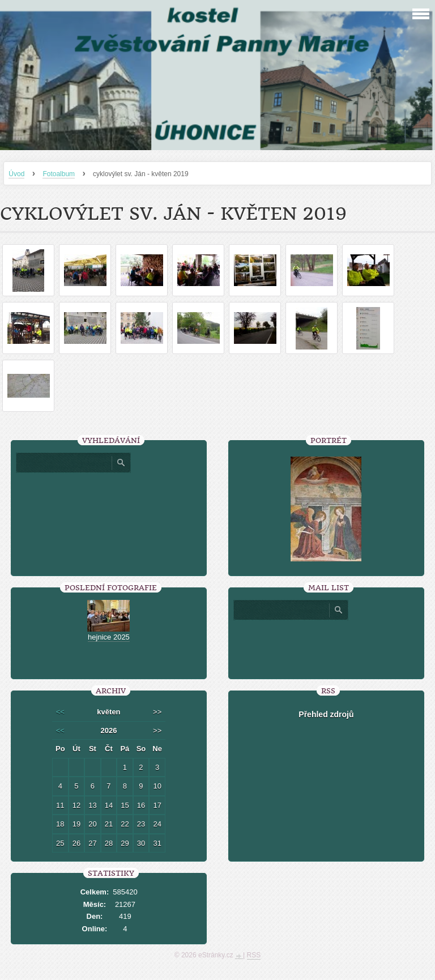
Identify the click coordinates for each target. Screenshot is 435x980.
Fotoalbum (59, 174)
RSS (254, 955)
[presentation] (326, 645)
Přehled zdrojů (326, 714)
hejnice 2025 (109, 637)
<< (60, 712)
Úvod (16, 174)
